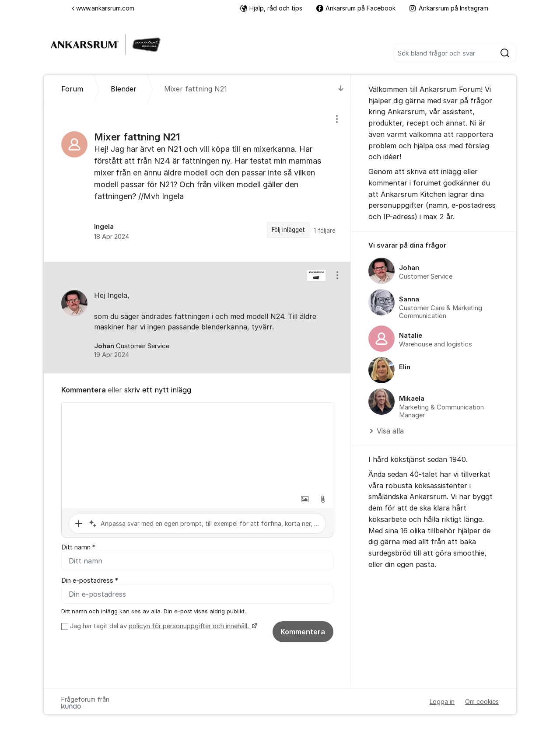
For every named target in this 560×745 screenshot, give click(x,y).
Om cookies (482, 701)
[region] (197, 182)
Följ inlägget (288, 230)
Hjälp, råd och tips (271, 8)
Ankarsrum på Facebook (356, 8)
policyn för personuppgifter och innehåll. (190, 626)
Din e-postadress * (90, 581)
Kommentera (303, 632)
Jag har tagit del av (163, 626)
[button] (304, 499)
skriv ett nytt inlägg (158, 390)
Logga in (442, 701)
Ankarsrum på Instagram (449, 8)
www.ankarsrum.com (103, 8)
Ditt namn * (78, 547)
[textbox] (197, 447)
